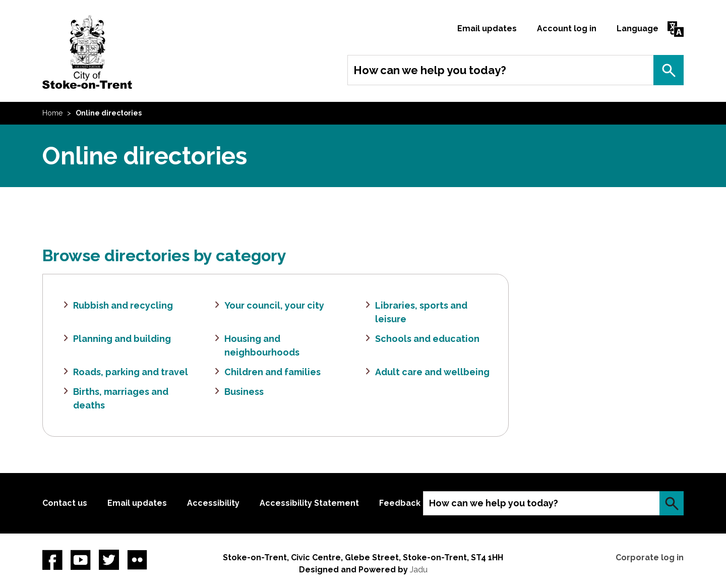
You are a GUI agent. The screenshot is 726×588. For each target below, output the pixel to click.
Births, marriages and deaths (121, 398)
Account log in (567, 28)
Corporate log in (650, 557)
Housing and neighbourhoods (262, 345)
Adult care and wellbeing (432, 372)
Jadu (419, 570)
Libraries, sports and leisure (421, 312)
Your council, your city (274, 305)
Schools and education (427, 339)
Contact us (65, 503)
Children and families (273, 372)
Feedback (400, 503)
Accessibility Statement (309, 503)
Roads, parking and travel (131, 372)
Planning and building (122, 339)
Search (669, 70)
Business (244, 392)
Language (638, 28)
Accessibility (213, 503)
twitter (109, 560)
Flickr (137, 560)
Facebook (52, 560)
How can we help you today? (430, 70)
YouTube (81, 560)
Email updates (487, 28)
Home (52, 113)
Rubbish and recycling (123, 305)
